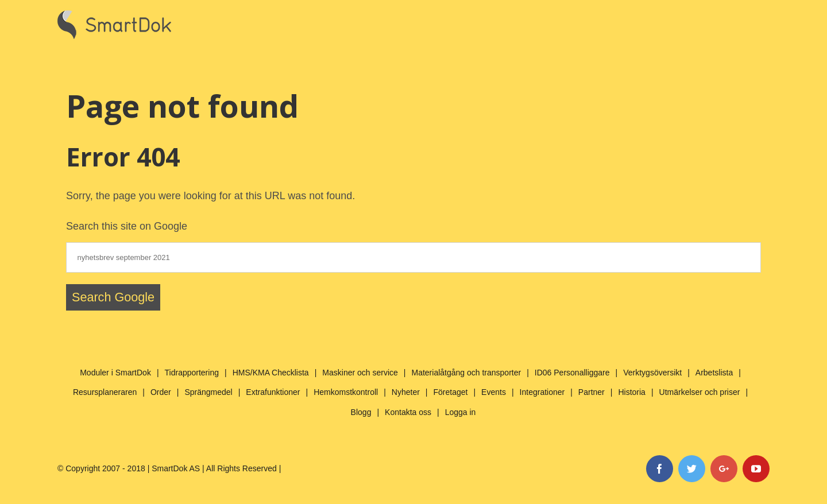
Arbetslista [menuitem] (714, 373)
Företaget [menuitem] (451, 392)
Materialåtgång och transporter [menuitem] (466, 373)
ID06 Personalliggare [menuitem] (572, 373)
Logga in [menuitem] (461, 412)
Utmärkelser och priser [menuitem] (700, 392)
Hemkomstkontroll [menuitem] (346, 392)
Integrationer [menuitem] (542, 392)
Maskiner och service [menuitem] (360, 373)
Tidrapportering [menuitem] (192, 373)
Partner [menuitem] (592, 392)
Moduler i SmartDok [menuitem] (115, 373)
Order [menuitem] (161, 392)
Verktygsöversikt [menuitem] (652, 373)
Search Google (113, 297)
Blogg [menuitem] (361, 412)
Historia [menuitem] (631, 392)
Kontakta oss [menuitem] (408, 412)
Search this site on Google (127, 226)
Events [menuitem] (494, 392)
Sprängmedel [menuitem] (208, 392)
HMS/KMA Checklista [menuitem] (271, 373)
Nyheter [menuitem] (406, 392)
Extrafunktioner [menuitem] (273, 392)
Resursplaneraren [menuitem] (105, 392)
